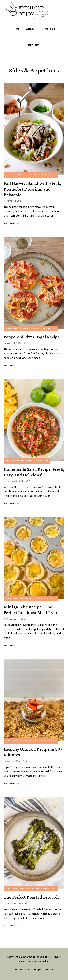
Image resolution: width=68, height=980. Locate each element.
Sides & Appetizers (37, 461)
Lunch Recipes (48, 329)
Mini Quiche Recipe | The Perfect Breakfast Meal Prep (30, 610)
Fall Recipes (31, 175)
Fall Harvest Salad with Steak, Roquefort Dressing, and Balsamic (32, 189)
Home (18, 970)
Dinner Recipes (29, 329)
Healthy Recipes (49, 175)
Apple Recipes (14, 175)
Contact (49, 970)
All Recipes (12, 329)
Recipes (38, 970)
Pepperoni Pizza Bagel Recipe (32, 337)
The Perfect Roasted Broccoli (31, 897)
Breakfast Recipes (31, 599)
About (28, 970)
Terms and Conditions (38, 961)
